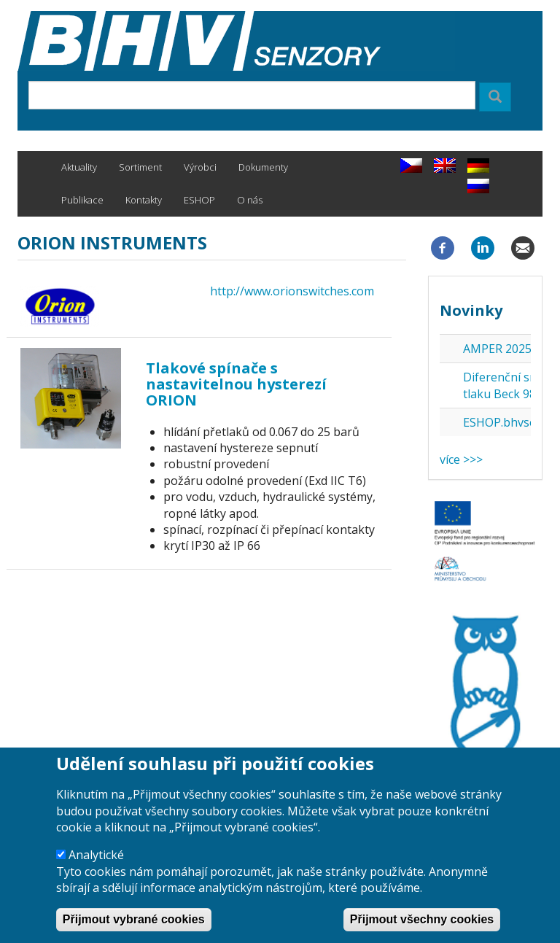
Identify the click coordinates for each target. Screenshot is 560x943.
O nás (250, 200)
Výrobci (200, 167)
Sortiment (140, 167)
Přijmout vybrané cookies (134, 923)
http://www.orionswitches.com (292, 291)
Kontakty (144, 200)
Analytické (96, 859)
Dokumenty (263, 167)
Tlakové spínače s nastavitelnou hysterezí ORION (236, 384)
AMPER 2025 (497, 349)
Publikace (82, 200)
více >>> (461, 459)
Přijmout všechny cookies (422, 923)
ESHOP (199, 200)
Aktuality (79, 167)
